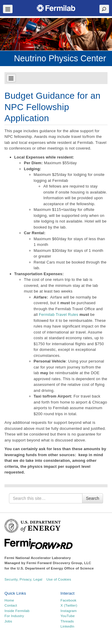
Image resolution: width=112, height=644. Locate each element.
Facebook (69, 600)
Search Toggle (104, 9)
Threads (67, 621)
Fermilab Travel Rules (59, 315)
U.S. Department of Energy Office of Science (55, 568)
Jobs (8, 621)
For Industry (14, 616)
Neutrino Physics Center (60, 58)
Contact (11, 605)
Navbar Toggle (8, 9)
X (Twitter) (69, 605)
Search (93, 498)
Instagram (69, 611)
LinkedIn (67, 626)
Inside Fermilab (17, 611)
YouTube (68, 616)
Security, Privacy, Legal (23, 579)
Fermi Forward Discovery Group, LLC (59, 563)
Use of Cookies (59, 579)
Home (9, 600)
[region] (56, 34)
